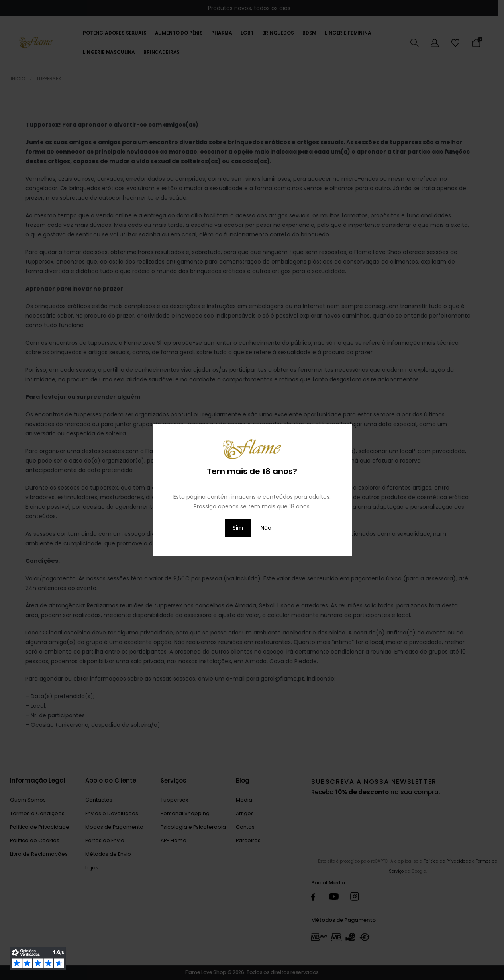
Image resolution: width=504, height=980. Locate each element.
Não (266, 528)
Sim (238, 528)
